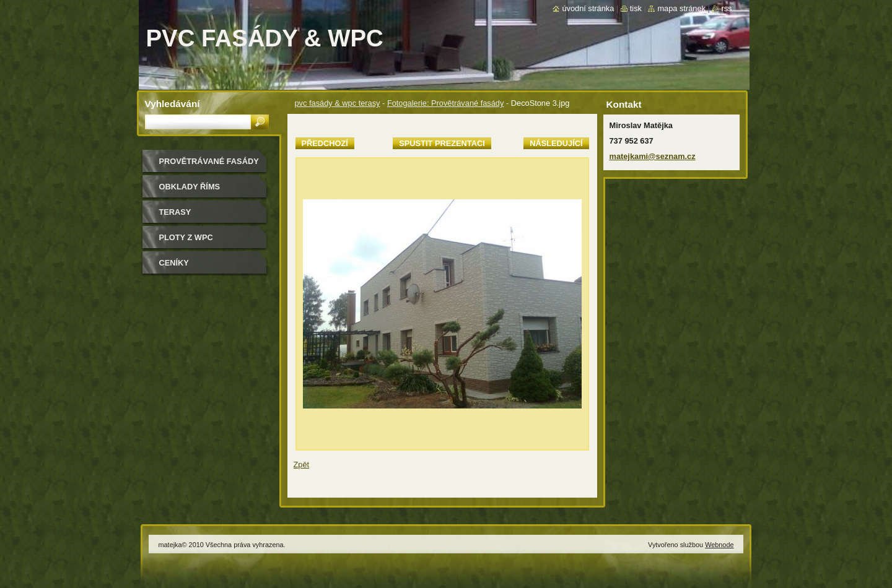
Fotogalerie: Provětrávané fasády (446, 103)
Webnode (719, 545)
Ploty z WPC (186, 237)
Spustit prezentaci (442, 143)
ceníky (174, 263)
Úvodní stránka (588, 8)
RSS (726, 8)
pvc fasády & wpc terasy (338, 103)
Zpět (302, 465)
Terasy (175, 212)
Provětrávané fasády (209, 161)
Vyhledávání (173, 104)
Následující (556, 143)
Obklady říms (190, 187)
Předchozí (325, 143)
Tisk (636, 8)
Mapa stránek (681, 8)
